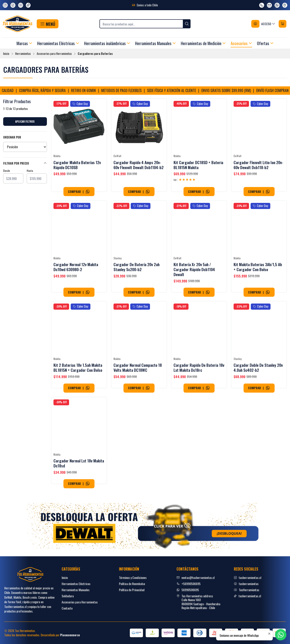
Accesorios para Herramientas (54, 54)
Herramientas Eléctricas (76, 584)
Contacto (67, 608)
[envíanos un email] (269, 5)
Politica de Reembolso (132, 584)
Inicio (6, 54)
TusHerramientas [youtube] (246, 590)
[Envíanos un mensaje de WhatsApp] (277, 5)
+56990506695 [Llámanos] (188, 584)
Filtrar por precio (25, 163)
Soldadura (68, 596)
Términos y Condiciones (133, 577)
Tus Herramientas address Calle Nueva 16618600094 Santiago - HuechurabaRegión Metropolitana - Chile (198, 602)
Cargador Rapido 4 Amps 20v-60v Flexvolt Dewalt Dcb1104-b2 (139, 165)
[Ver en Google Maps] (285, 5)
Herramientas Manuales (76, 590)
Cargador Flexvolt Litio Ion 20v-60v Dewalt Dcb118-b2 (258, 165)
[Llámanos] (262, 5)
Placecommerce (70, 635)
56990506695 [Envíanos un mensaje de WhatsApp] (188, 590)
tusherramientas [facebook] (246, 584)
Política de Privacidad (132, 590)
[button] (47, 24)
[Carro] (283, 24)
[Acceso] (263, 24)
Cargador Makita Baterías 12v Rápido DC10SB (77, 165)
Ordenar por (12, 137)
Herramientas (23, 54)
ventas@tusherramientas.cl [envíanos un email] (196, 577)
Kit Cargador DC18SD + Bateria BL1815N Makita (198, 165)
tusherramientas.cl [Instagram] (248, 577)
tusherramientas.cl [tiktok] (247, 596)
